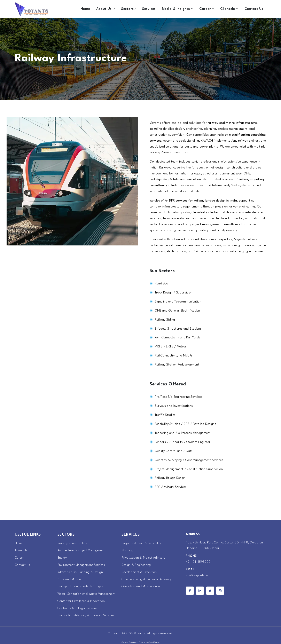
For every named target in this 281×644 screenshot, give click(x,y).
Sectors (128, 9)
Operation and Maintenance (141, 587)
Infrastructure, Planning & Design (80, 572)
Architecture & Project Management (81, 551)
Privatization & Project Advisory (143, 558)
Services (149, 9)
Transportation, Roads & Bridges (80, 587)
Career (207, 9)
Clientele (229, 9)
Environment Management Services (81, 565)
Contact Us (254, 9)
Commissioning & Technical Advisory (147, 579)
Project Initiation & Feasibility (141, 543)
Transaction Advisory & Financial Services (86, 616)
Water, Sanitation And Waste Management (86, 594)
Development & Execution (139, 572)
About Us (106, 9)
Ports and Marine (69, 579)
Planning (127, 551)
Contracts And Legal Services (77, 608)
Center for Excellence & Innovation (81, 601)
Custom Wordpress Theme (134, 642)
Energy (62, 558)
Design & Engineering (136, 565)
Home (85, 9)
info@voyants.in (197, 576)
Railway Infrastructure (72, 543)
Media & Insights (178, 9)
